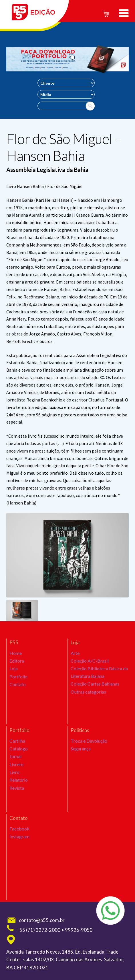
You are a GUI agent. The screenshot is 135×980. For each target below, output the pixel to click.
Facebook (19, 828)
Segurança (81, 750)
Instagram (19, 838)
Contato (17, 692)
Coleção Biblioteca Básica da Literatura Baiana (98, 676)
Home (15, 653)
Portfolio (18, 682)
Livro (14, 780)
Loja (14, 672)
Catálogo (18, 750)
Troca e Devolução (89, 741)
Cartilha (17, 741)
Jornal (15, 760)
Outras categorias (88, 699)
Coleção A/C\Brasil (89, 663)
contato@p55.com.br (35, 920)
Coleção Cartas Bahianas (95, 689)
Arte (75, 653)
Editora (17, 663)
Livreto (16, 770)
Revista (17, 800)
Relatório (19, 790)
